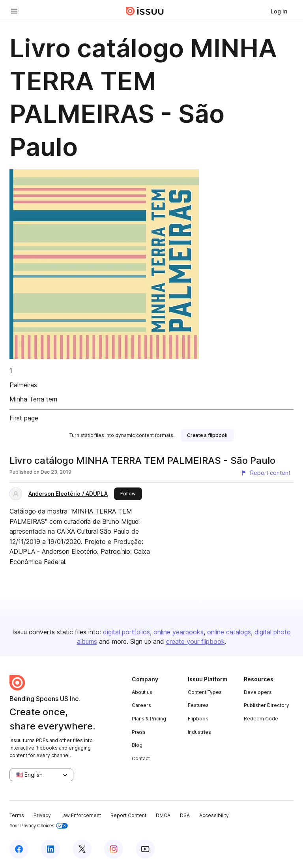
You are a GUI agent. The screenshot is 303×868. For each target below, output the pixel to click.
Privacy (42, 815)
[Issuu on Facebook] (19, 849)
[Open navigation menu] (14, 11)
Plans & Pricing (149, 719)
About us (142, 692)
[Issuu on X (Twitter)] (82, 849)
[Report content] (266, 473)
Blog (137, 745)
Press (139, 732)
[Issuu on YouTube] (145, 849)
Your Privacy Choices (39, 826)
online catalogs (229, 632)
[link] (279, 11)
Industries (199, 732)
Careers (141, 705)
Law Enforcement (81, 815)
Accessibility (214, 815)
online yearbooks (179, 632)
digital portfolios (126, 632)
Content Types (205, 692)
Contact (141, 758)
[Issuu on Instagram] (114, 849)
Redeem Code (261, 719)
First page (24, 418)
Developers (258, 692)
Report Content (128, 815)
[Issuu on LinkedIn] (50, 849)
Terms (17, 815)
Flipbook (198, 719)
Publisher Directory (267, 705)
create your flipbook (195, 641)
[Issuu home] (145, 11)
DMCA (163, 815)
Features (198, 705)
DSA (185, 815)
